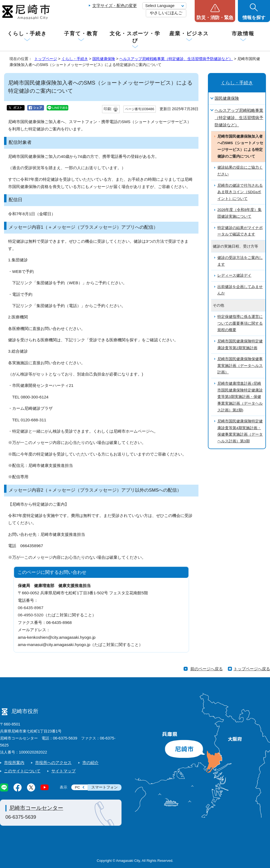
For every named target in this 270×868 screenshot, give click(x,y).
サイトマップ (63, 771)
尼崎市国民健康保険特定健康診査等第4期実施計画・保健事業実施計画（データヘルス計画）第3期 (240, 431)
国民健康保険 (104, 59)
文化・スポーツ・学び (135, 37)
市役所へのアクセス (53, 763)
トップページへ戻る (252, 669)
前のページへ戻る (207, 669)
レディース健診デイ (234, 275)
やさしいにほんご (166, 13)
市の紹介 (90, 763)
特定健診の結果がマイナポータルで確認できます (240, 231)
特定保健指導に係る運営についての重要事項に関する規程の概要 (240, 323)
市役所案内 (14, 763)
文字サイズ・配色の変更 (115, 6)
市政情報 (243, 34)
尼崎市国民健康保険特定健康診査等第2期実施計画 (240, 345)
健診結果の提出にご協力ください (240, 171)
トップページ (46, 59)
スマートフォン (104, 787)
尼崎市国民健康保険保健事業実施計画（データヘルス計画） (240, 366)
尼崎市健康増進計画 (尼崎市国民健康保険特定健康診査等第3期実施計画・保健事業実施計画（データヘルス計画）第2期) (240, 397)
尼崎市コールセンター (36, 808)
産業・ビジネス (189, 34)
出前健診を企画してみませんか (240, 290)
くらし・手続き (27, 34)
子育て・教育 (81, 34)
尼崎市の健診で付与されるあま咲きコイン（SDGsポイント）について (240, 192)
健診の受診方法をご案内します (240, 261)
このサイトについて (22, 771)
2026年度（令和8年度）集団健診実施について (239, 213)
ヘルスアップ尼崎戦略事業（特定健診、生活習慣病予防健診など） (176, 59)
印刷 (107, 109)
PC (77, 787)
